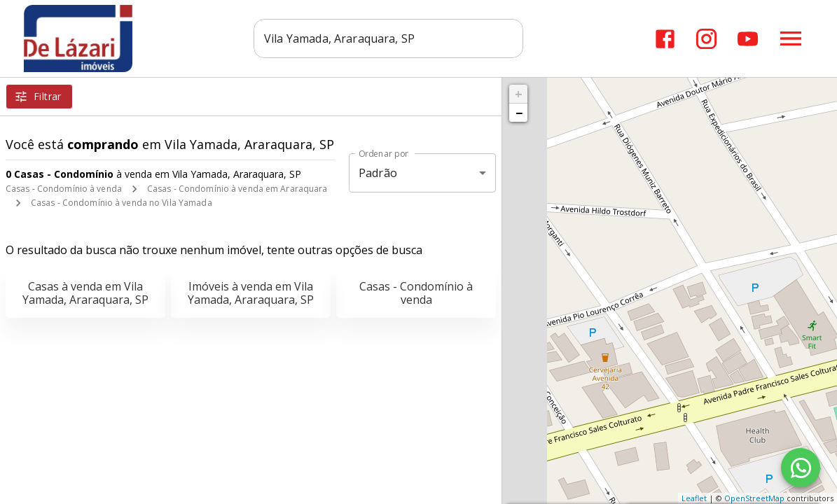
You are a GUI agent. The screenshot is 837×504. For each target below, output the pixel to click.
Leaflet (694, 498)
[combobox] (390, 38)
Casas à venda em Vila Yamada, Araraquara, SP (85, 293)
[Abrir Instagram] (706, 39)
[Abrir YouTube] (748, 39)
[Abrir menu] (791, 38)
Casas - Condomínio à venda (64, 189)
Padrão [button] (378, 173)
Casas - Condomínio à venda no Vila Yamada (122, 203)
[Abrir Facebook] (665, 39)
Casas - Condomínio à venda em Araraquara (237, 189)
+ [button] (519, 94)
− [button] (519, 113)
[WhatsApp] (801, 468)
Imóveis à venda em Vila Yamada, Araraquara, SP (251, 293)
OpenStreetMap (754, 498)
